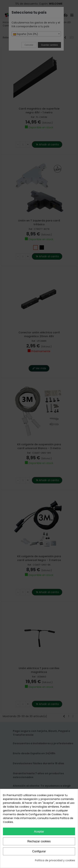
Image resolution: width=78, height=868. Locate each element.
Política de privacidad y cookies (55, 860)
